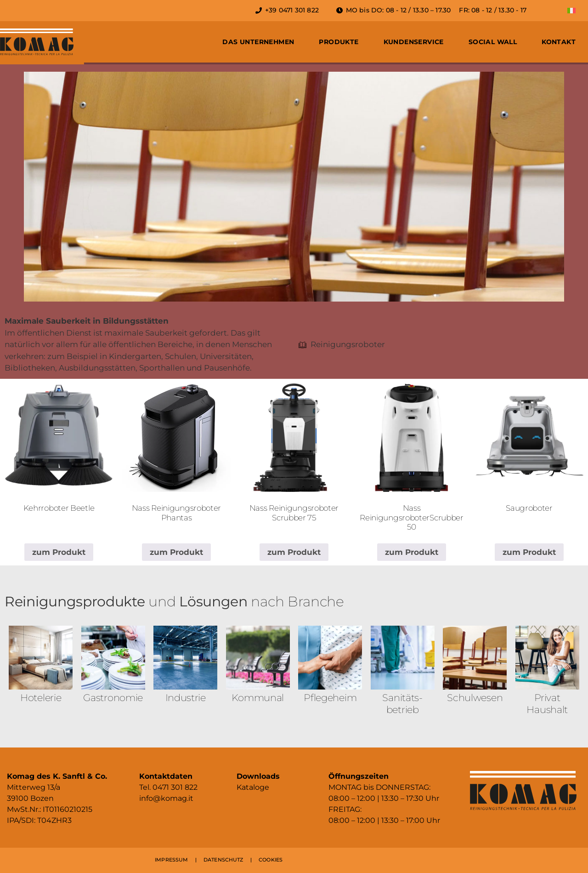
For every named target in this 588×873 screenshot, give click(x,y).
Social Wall (493, 42)
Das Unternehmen (258, 42)
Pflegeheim (330, 698)
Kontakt (559, 42)
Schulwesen (475, 698)
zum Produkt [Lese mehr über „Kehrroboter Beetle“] (59, 552)
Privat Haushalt (547, 703)
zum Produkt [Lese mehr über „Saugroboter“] (529, 552)
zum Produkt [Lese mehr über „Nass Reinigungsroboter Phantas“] (176, 552)
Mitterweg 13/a (34, 787)
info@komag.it (166, 798)
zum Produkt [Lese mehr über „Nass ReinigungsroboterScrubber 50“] (412, 552)
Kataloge (253, 787)
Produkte (339, 42)
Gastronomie (113, 698)
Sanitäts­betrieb (402, 703)
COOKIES (271, 860)
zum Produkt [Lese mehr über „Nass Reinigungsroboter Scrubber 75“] (294, 552)
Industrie (186, 698)
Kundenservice (414, 42)
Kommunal (258, 698)
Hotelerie (41, 698)
